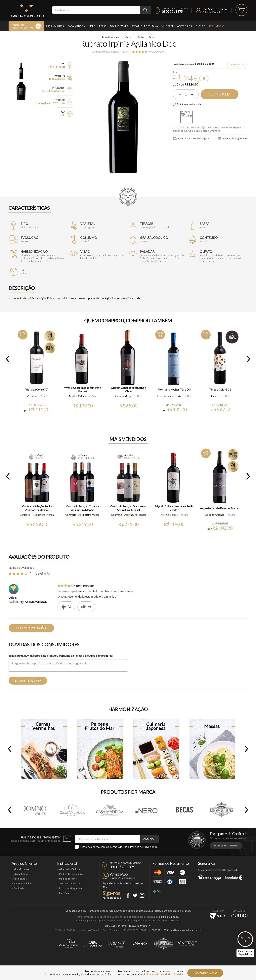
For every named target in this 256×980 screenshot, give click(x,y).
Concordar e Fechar (205, 973)
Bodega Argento (215, 515)
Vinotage (168, 26)
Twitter (135, 895)
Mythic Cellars (78, 396)
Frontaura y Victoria (169, 396)
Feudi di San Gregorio (186, 117)
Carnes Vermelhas (44, 749)
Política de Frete (68, 879)
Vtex (218, 916)
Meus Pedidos (21, 869)
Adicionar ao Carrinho (190, 104)
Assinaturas (216, 26)
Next (249, 359)
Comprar (220, 94)
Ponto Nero (140, 944)
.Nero (92, 26)
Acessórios (185, 26)
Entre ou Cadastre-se (214, 12)
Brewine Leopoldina (145, 26)
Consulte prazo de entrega (190, 138)
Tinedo (215, 396)
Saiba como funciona (226, 846)
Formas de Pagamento (232, 138)
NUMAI (239, 916)
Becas (103, 26)
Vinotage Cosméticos (187, 944)
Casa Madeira (76, 26)
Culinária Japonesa (156, 749)
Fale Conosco (67, 893)
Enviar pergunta (28, 681)
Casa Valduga (55, 26)
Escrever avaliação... (31, 628)
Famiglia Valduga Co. (26, 11)
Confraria (19, 888)
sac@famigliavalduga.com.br (185, 930)
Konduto (233, 877)
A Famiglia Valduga (70, 869)
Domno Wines (119, 26)
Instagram (142, 895)
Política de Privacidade (144, 847)
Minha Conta (21, 874)
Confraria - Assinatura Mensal (37, 515)
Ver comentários (157, 52)
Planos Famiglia (22, 883)
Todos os (22, 27)
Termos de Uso (118, 847)
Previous (7, 359)
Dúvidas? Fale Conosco (122, 878)
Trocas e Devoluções (70, 883)
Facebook (128, 895)
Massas (212, 749)
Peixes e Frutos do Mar (100, 749)
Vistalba (32, 396)
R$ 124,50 (191, 84)
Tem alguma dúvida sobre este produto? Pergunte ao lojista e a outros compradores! (61, 656)
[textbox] (96, 10)
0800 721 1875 (172, 11)
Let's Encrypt (210, 877)
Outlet (200, 26)
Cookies (179, 974)
